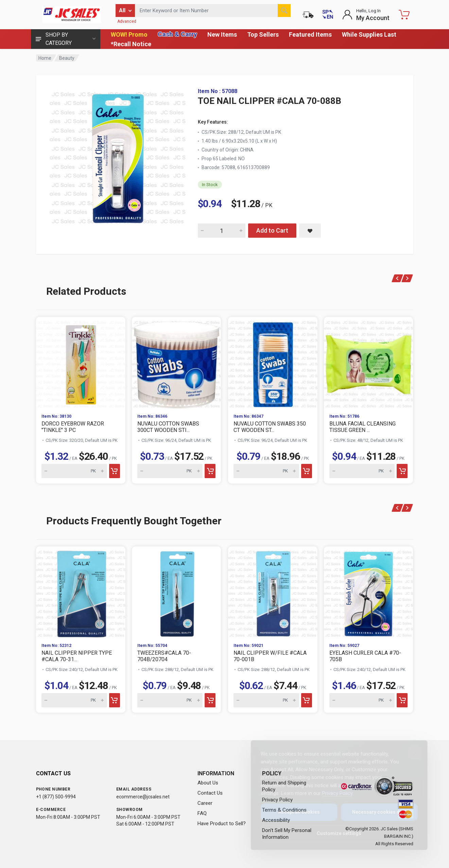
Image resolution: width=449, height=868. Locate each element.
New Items (222, 34)
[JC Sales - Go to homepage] (72, 15)
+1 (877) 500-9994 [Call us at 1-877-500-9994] (56, 797)
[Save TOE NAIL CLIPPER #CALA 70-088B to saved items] (310, 231)
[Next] (407, 278)
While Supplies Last (369, 34)
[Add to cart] (114, 471)
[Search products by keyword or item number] (213, 11)
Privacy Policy (332, 793)
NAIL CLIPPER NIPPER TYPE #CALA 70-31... (77, 656)
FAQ (202, 813)
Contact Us (210, 793)
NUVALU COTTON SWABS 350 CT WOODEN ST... (270, 427)
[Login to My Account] (366, 15)
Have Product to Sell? (222, 824)
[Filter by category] (125, 11)
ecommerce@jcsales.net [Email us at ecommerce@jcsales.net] (143, 797)
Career (205, 803)
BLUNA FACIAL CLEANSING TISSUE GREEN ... (362, 427)
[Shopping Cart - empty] (404, 15)
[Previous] (397, 278)
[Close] (410, 753)
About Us (208, 783)
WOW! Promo (129, 34)
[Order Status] (308, 15)
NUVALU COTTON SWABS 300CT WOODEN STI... (168, 427)
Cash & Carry (177, 34)
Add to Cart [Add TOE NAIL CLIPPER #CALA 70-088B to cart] (272, 230)
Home (45, 58)
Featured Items (310, 34)
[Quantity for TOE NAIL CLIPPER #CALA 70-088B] (222, 231)
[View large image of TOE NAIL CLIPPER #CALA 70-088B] (118, 156)
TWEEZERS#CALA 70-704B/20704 (164, 656)
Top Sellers (263, 34)
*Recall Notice (131, 44)
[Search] (284, 11)
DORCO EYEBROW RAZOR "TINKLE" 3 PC (73, 427)
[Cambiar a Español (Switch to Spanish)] (328, 15)
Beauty (67, 58)
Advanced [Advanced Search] (127, 21)
